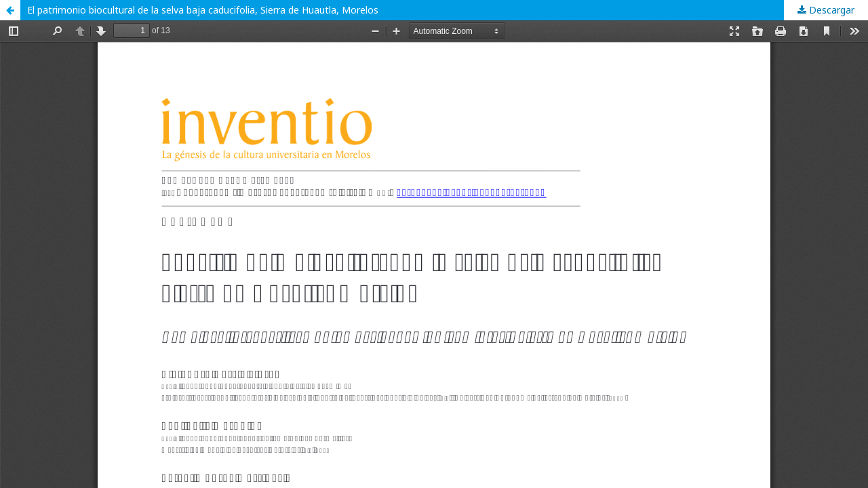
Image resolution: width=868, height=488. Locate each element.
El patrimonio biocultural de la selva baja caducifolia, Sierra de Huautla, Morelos (203, 10)
